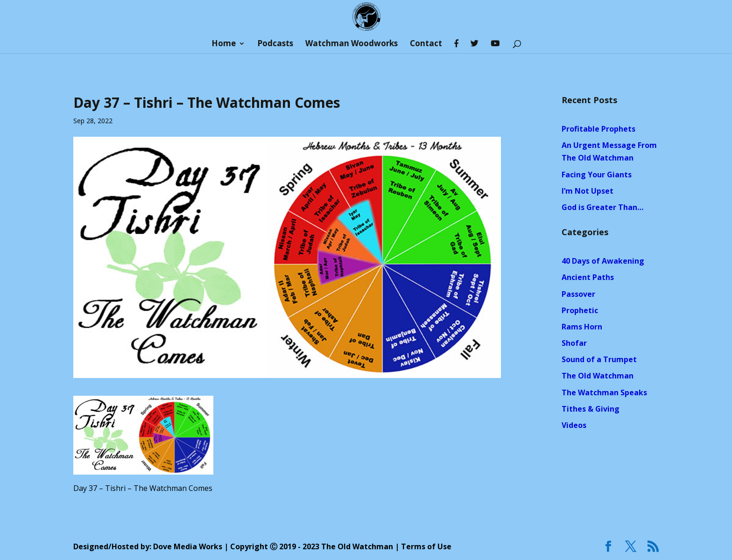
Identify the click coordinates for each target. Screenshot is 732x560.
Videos (574, 425)
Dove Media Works (188, 546)
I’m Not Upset (588, 191)
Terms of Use (426, 546)
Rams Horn (582, 327)
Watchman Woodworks (352, 44)
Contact (426, 44)
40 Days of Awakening (603, 261)
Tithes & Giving (591, 409)
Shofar (574, 343)
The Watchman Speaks (604, 392)
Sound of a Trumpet (599, 359)
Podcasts (275, 44)
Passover (578, 294)
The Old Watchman (598, 376)
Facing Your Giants (597, 175)
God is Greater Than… (602, 207)
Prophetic (580, 310)
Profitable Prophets (598, 129)
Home (224, 44)
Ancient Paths (588, 277)
